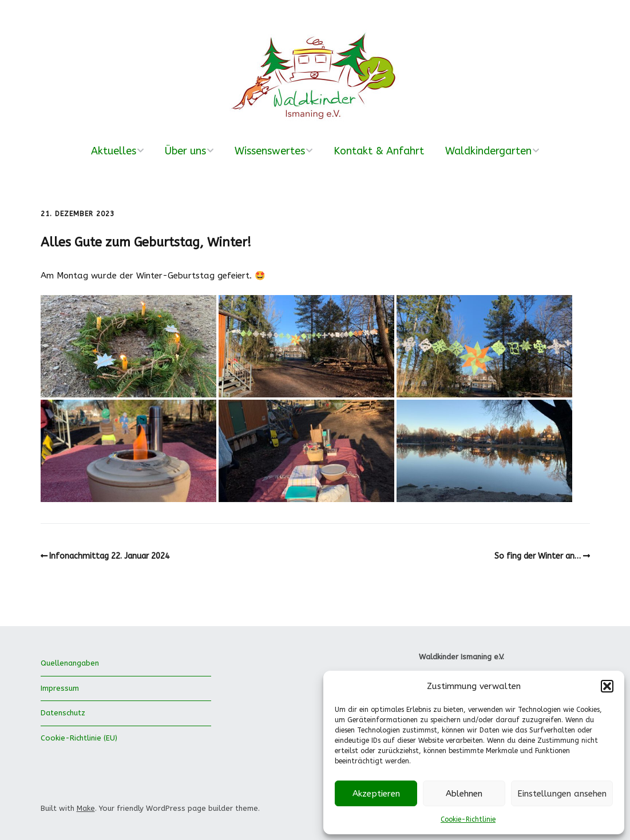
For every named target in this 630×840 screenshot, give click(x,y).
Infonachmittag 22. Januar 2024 (109, 556)
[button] (607, 686)
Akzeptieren (376, 794)
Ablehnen (464, 794)
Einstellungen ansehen (562, 794)
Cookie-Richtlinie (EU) (79, 738)
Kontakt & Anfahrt (379, 151)
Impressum (60, 688)
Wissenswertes (270, 151)
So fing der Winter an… (538, 556)
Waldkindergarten (488, 151)
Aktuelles (114, 151)
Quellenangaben (70, 663)
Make (86, 808)
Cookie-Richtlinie (468, 819)
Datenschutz (63, 713)
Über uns (185, 151)
